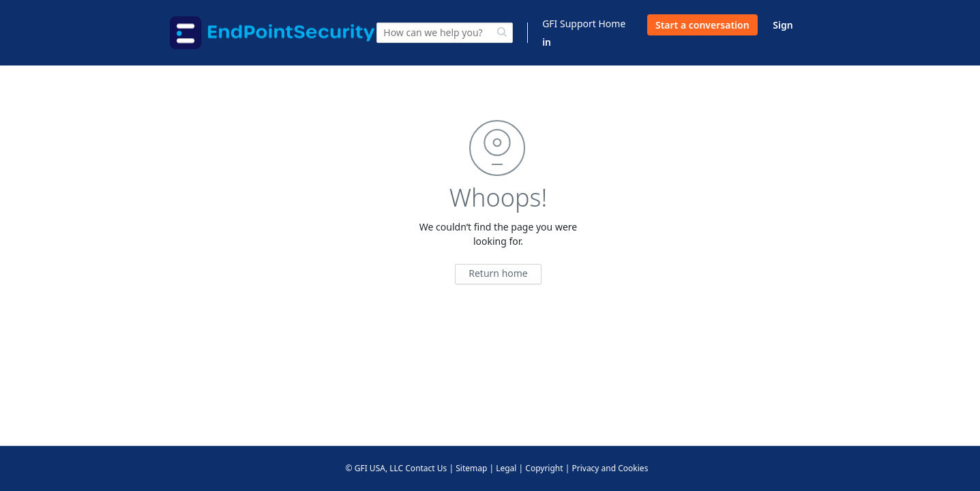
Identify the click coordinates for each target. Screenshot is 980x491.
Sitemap (471, 468)
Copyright (544, 468)
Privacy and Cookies (610, 468)
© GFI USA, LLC (375, 468)
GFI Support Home (584, 24)
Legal (506, 468)
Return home (498, 273)
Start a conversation (702, 25)
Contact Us (426, 468)
